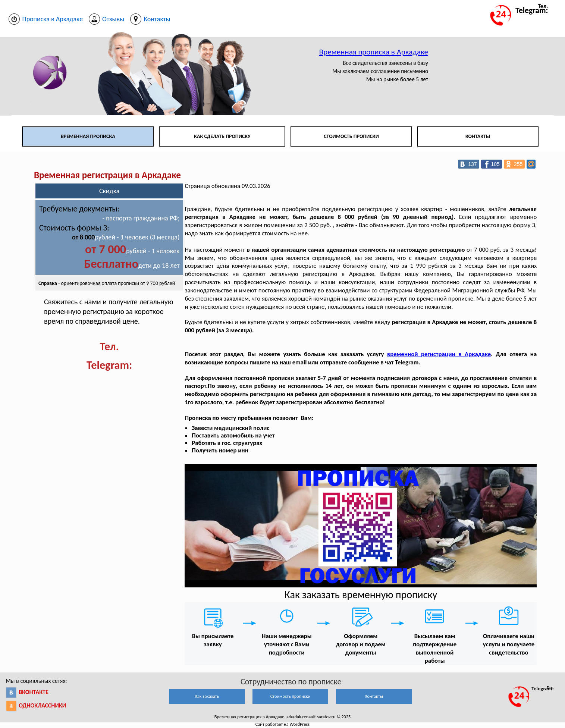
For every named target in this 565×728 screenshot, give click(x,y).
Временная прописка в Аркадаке (374, 52)
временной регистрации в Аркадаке (439, 354)
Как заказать (207, 696)
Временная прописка (88, 136)
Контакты (478, 136)
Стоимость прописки (351, 136)
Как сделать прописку (222, 136)
